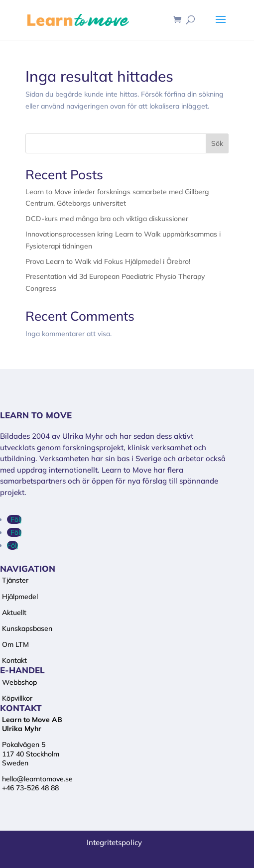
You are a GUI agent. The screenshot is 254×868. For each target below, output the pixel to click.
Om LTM (15, 644)
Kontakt (14, 660)
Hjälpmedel (20, 597)
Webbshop (19, 682)
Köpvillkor (17, 698)
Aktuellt (14, 613)
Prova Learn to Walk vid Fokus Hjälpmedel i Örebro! (108, 261)
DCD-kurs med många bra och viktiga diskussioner (107, 219)
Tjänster (15, 580)
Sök (217, 143)
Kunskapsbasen (27, 628)
